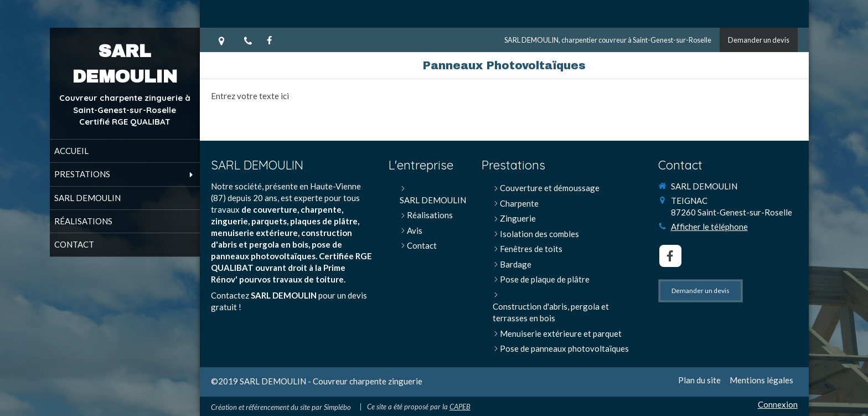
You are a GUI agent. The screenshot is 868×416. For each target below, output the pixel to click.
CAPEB (460, 407)
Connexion (778, 404)
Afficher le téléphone (709, 227)
